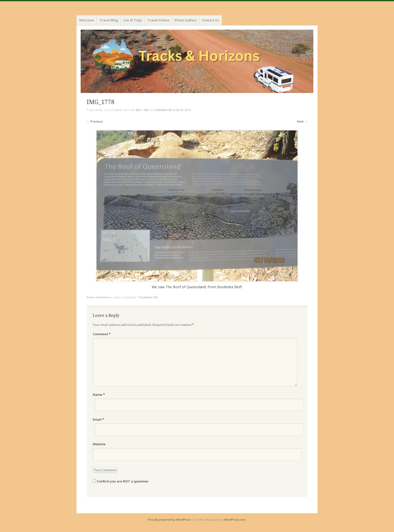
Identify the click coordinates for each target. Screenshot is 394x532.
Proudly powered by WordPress (169, 520)
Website (99, 444)
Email (98, 419)
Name (99, 395)
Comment (102, 334)
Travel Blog (109, 20)
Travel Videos (158, 20)
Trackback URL (148, 297)
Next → (302, 122)
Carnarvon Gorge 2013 (173, 110)
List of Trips (133, 20)
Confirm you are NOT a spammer (121, 481)
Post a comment (98, 297)
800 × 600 (143, 110)
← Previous (95, 122)
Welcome (87, 20)
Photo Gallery (186, 20)
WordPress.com (235, 520)
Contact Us (210, 20)
